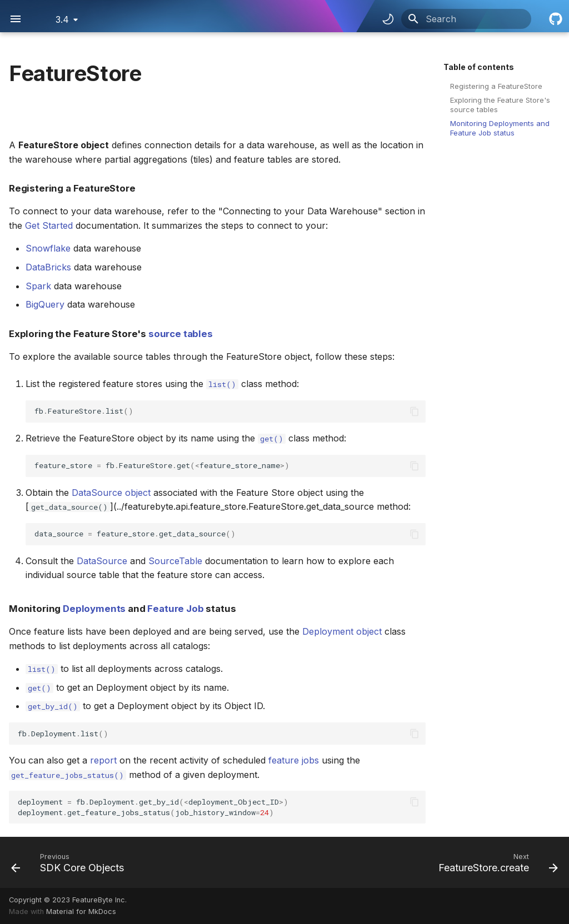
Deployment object (342, 631)
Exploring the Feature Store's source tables (500, 105)
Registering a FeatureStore (496, 86)
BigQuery (45, 304)
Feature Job (175, 609)
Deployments (94, 609)
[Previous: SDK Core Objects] (70, 862)
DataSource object (111, 493)
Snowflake (48, 248)
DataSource (102, 561)
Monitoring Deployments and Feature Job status (500, 128)
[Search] (466, 19)
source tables (181, 334)
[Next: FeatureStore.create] (496, 862)
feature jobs (294, 760)
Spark (38, 286)
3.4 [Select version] (62, 19)
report (103, 760)
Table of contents (479, 67)
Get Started (49, 225)
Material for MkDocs (81, 912)
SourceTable (175, 561)
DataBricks (48, 267)
